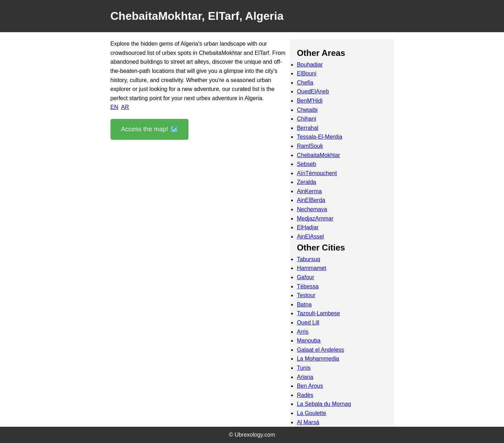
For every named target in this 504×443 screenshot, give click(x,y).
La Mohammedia (318, 359)
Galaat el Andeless (320, 350)
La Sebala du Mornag (324, 404)
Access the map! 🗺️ (149, 129)
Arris (303, 332)
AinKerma (309, 191)
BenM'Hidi (310, 101)
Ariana (305, 377)
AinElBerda (311, 200)
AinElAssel (310, 237)
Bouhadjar (310, 65)
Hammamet (312, 268)
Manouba (309, 341)
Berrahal (307, 128)
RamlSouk (310, 146)
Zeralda (306, 182)
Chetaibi (307, 110)
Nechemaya (312, 209)
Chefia (305, 83)
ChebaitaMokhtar (318, 155)
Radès (305, 395)
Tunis (304, 368)
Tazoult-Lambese (318, 313)
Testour (306, 295)
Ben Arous (310, 386)
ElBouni (307, 73)
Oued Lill (308, 323)
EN (114, 107)
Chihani (306, 119)
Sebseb (306, 164)
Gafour (305, 277)
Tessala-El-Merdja (319, 137)
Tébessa (308, 286)
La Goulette (312, 413)
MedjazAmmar (315, 218)
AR (125, 107)
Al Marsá (308, 422)
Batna (304, 304)
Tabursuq (308, 259)
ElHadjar (308, 227)
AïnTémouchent (317, 173)
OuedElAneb (313, 91)
